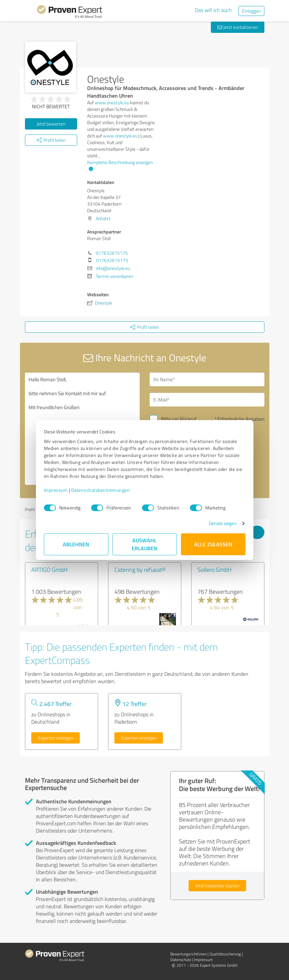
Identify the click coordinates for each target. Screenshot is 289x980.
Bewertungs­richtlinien (188, 954)
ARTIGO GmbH (49, 570)
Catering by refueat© (140, 570)
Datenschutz (181, 960)
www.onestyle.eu (112, 102)
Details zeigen (223, 523)
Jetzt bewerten (51, 124)
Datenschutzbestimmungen (101, 490)
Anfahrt (103, 218)
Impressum (56, 490)
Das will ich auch (213, 10)
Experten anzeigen (56, 738)
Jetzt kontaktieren (238, 27)
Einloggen (251, 11)
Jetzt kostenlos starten (217, 886)
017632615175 (112, 253)
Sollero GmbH (215, 570)
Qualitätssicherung (225, 954)
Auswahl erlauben (144, 544)
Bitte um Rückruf (179, 419)
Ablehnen (76, 544)
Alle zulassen (213, 544)
